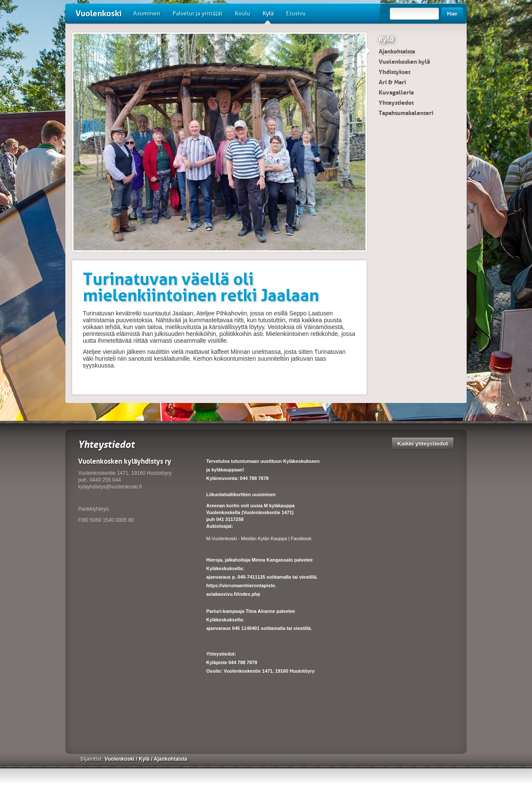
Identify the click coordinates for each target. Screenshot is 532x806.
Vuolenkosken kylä (404, 62)
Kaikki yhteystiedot (423, 443)
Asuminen (147, 13)
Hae (452, 13)
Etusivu (296, 13)
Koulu (243, 13)
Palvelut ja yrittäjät (197, 13)
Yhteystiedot (396, 103)
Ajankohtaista (397, 51)
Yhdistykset (395, 72)
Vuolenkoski (99, 13)
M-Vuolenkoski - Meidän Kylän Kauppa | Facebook (259, 538)
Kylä (268, 17)
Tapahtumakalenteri (406, 113)
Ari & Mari (392, 82)
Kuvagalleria (396, 92)
